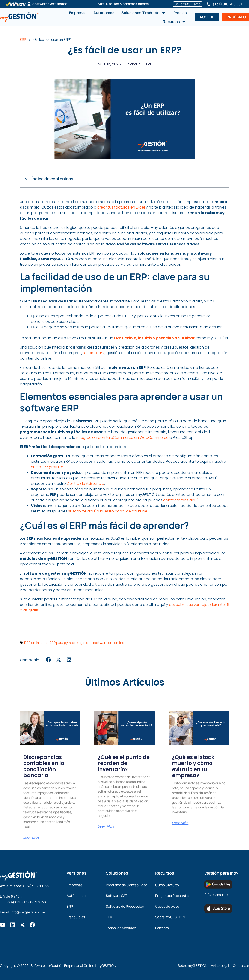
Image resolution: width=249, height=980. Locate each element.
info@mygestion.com (28, 912)
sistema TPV (94, 355)
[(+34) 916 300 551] (209, 4)
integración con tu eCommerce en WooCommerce (122, 439)
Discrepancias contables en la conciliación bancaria (44, 768)
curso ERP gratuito (47, 469)
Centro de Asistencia (86, 485)
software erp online (109, 644)
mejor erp (84, 644)
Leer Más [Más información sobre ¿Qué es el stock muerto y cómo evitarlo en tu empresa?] (180, 825)
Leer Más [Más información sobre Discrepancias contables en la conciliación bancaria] (31, 839)
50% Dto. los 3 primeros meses (123, 4)
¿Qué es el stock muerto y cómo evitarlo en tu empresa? (193, 768)
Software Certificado (50, 4)
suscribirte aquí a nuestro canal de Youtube (108, 513)
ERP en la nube (36, 644)
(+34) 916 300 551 (227, 4)
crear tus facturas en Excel (121, 209)
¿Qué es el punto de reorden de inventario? (124, 765)
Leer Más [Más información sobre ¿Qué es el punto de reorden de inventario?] (106, 828)
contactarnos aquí (180, 502)
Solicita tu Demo (188, 4)
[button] (26, 181)
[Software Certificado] (29, 4)
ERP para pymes (62, 644)
